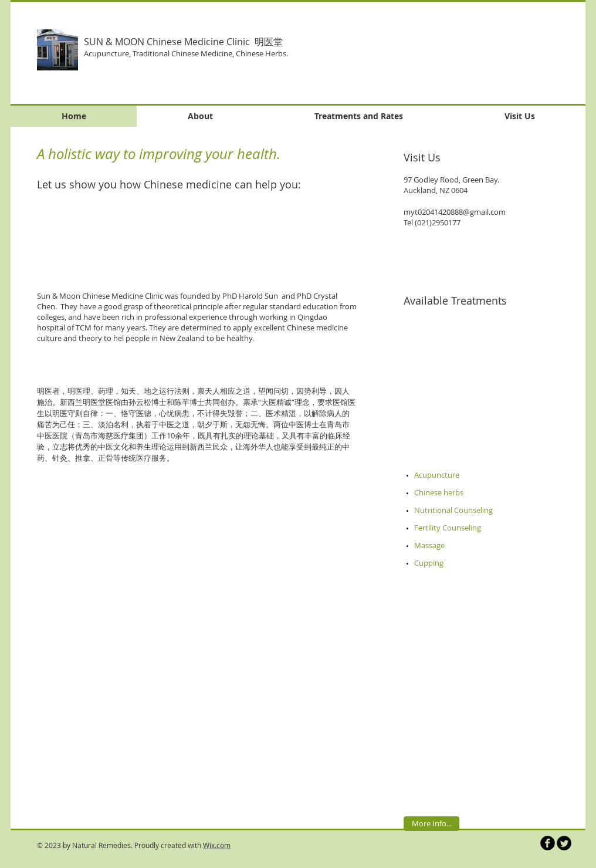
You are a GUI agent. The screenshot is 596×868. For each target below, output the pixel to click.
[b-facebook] (548, 843)
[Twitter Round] (564, 843)
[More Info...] (431, 824)
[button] (453, 53)
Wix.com (217, 845)
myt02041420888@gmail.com (455, 212)
